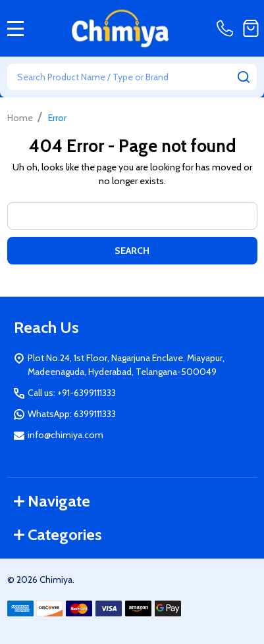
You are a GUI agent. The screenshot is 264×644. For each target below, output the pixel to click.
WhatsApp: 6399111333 (72, 414)
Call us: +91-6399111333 (72, 393)
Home (20, 118)
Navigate (52, 501)
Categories (58, 534)
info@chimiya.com (66, 435)
